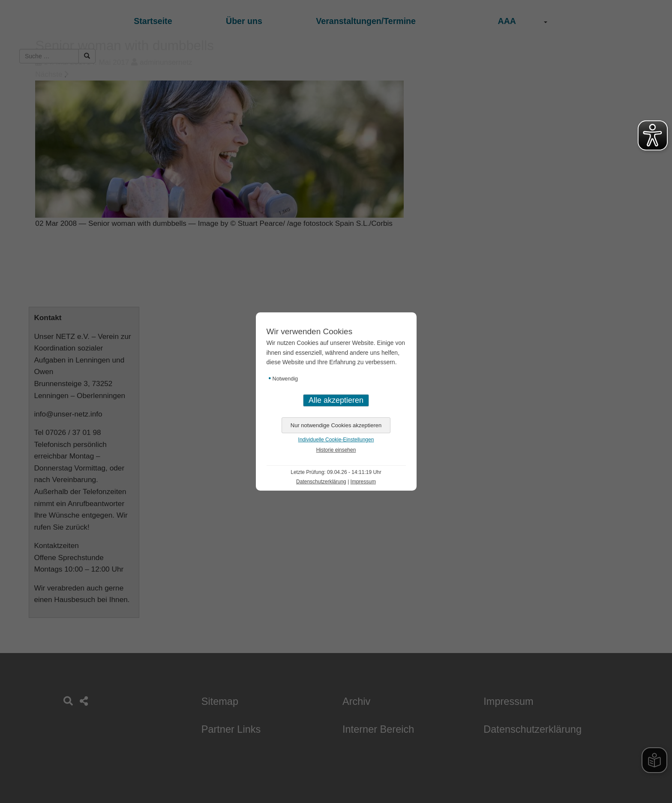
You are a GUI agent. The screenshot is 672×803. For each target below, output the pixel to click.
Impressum (363, 482)
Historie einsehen (336, 450)
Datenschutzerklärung (321, 482)
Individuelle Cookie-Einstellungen (336, 440)
